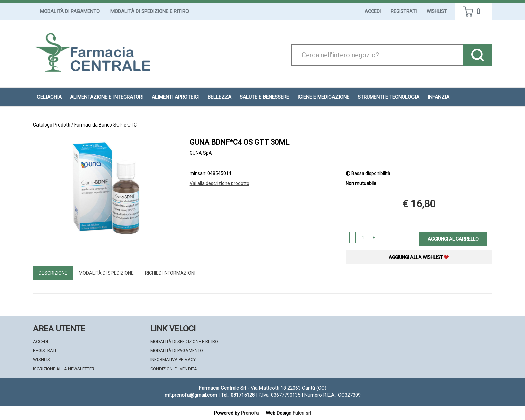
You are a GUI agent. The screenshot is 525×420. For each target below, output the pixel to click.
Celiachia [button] (49, 97)
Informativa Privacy (173, 360)
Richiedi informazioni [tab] (170, 273)
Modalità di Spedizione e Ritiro (150, 11)
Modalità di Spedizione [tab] (106, 273)
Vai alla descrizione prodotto (219, 183)
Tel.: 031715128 (238, 395)
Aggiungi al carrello (453, 239)
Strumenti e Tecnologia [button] (388, 97)
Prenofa (250, 413)
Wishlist (437, 11)
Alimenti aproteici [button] (175, 97)
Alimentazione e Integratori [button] (107, 97)
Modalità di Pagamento (70, 11)
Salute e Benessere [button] (264, 97)
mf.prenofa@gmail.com (191, 395)
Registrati (404, 11)
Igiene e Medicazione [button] (323, 97)
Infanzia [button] (438, 97)
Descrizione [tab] (53, 273)
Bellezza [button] (219, 97)
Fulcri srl (302, 413)
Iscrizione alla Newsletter (64, 369)
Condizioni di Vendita (174, 369)
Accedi (373, 11)
